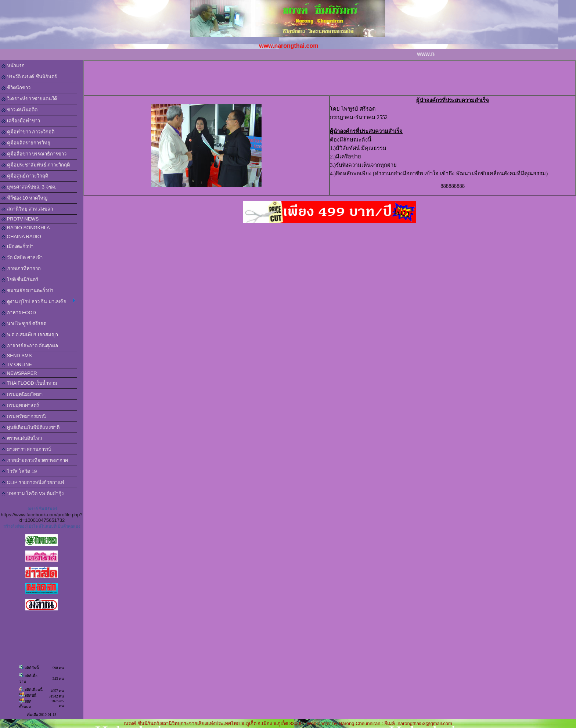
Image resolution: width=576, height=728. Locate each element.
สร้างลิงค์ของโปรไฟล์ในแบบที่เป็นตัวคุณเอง (42, 526)
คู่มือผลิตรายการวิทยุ (26, 143)
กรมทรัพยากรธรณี (24, 416)
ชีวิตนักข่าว (16, 88)
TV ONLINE (17, 364)
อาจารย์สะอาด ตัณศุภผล (30, 346)
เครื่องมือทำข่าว (21, 121)
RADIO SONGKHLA (26, 228)
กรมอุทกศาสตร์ (20, 405)
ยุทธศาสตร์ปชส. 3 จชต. (29, 187)
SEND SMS (17, 356)
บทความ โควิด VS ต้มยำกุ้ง (33, 493)
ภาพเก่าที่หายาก (21, 268)
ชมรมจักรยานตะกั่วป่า (27, 291)
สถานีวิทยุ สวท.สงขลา (27, 209)
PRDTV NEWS (20, 219)
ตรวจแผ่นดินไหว (22, 438)
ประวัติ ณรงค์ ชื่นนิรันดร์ (29, 77)
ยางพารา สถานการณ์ (26, 449)
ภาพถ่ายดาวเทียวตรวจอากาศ (35, 460)
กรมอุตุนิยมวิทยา (22, 394)
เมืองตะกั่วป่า (17, 246)
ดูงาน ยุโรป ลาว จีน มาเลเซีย (38, 301)
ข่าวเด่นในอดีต (19, 110)
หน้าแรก (13, 66)
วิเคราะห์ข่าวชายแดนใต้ (29, 99)
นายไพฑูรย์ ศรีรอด (24, 324)
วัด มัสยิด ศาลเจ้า (22, 257)
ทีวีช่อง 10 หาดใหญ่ (24, 198)
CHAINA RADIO (21, 236)
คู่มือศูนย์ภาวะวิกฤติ (25, 176)
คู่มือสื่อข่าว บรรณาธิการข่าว (34, 154)
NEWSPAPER (19, 373)
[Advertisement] (331, 78)
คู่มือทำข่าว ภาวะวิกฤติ (28, 132)
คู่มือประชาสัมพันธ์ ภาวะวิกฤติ (36, 165)
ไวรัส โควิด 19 (19, 471)
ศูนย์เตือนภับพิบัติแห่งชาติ (30, 427)
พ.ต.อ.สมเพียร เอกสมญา (30, 335)
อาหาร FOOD (19, 313)
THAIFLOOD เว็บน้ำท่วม (29, 383)
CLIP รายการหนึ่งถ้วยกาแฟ (33, 482)
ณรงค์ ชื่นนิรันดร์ (42, 509)
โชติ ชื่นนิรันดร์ (20, 279)
